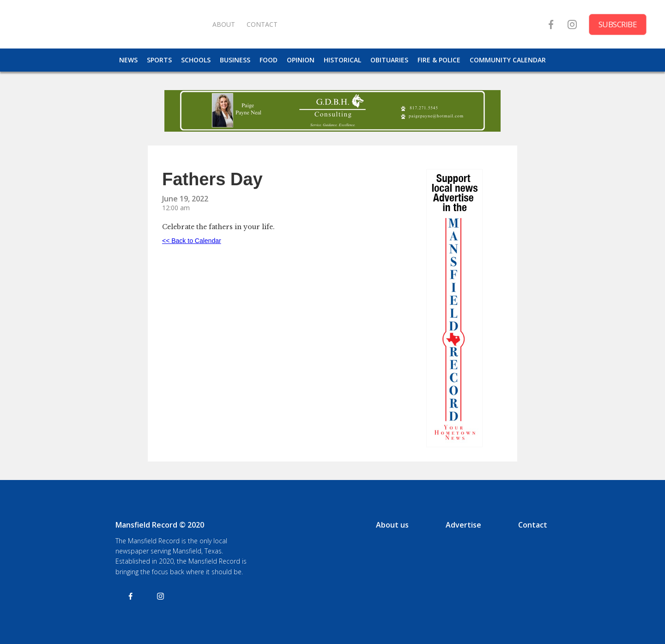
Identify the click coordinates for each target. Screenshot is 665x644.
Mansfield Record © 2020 (160, 525)
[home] (111, 24)
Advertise (463, 525)
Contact (533, 525)
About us (392, 525)
